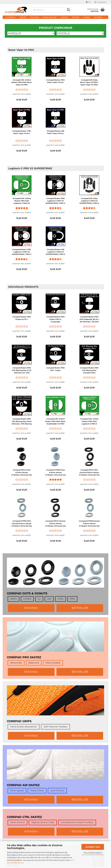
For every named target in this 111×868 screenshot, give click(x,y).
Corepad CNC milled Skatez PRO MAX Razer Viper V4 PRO (22, 82)
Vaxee (87, 17)
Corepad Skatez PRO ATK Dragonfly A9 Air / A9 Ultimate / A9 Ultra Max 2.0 (89, 319)
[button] (88, 2)
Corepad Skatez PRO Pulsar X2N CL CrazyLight (55, 319)
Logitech (10, 17)
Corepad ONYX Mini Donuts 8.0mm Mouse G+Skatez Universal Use (89, 472)
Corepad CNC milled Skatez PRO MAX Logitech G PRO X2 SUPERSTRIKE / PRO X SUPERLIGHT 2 (22, 201)
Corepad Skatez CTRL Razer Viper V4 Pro (22, 132)
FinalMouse (50, 17)
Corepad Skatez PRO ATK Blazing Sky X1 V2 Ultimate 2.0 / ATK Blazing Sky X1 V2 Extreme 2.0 (22, 370)
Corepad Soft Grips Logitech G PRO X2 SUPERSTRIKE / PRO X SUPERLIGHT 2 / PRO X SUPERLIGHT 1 (89, 201)
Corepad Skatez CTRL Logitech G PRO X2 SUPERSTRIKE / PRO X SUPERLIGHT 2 (22, 252)
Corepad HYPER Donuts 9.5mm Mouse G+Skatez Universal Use (89, 523)
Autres (98, 17)
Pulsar (35, 17)
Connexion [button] (100, 2)
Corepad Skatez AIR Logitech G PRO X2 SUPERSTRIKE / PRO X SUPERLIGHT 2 (55, 252)
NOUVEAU (31, 608)
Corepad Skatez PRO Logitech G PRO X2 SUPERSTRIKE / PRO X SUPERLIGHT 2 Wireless (55, 201)
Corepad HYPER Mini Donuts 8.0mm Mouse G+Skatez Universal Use (22, 523)
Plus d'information (93, 853)
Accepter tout (93, 847)
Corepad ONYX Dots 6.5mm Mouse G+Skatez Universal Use (22, 472)
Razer (23, 17)
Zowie (76, 17)
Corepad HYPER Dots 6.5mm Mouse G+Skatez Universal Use (55, 472)
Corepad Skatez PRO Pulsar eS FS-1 (22, 318)
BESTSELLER (80, 608)
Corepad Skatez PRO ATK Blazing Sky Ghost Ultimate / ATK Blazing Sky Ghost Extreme (22, 421)
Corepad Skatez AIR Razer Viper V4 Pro (55, 132)
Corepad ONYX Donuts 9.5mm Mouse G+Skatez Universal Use (55, 523)
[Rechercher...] (68, 10)
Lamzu (64, 17)
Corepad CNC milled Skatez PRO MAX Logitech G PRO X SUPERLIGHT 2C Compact (89, 421)
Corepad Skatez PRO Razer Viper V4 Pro (55, 81)
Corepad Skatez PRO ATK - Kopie (55, 369)
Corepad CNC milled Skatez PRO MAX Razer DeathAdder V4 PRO (55, 421)
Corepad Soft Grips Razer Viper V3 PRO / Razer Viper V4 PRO (89, 82)
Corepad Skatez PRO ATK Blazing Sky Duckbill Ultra (89, 370)
